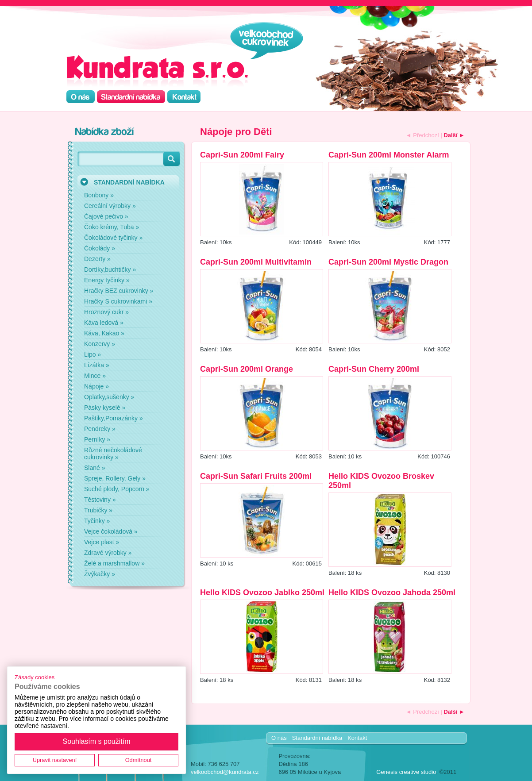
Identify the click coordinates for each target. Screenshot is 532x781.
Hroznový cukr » (106, 312)
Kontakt (357, 738)
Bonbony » (99, 195)
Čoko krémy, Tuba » (112, 227)
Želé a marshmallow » (114, 563)
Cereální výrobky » (110, 206)
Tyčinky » (97, 521)
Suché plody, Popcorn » (117, 489)
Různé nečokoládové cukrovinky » (113, 454)
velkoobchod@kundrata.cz (225, 772)
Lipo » (93, 354)
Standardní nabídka (317, 738)
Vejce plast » (102, 542)
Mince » (95, 376)
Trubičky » (98, 510)
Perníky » (97, 439)
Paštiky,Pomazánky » (114, 418)
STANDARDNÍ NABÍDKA (129, 182)
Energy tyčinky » (107, 280)
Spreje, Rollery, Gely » (115, 478)
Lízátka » (97, 365)
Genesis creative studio (406, 772)
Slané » (94, 468)
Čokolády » (100, 248)
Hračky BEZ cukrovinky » (119, 291)
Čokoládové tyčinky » (113, 238)
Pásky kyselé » (105, 408)
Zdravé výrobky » (108, 553)
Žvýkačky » (100, 574)
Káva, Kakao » (104, 333)
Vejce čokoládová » (111, 531)
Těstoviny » (100, 500)
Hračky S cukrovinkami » (118, 301)
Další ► (454, 135)
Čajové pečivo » (106, 216)
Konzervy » (100, 344)
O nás (279, 738)
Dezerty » (97, 259)
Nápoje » (96, 386)
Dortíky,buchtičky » (110, 269)
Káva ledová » (104, 323)
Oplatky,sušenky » (109, 397)
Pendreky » (100, 429)
